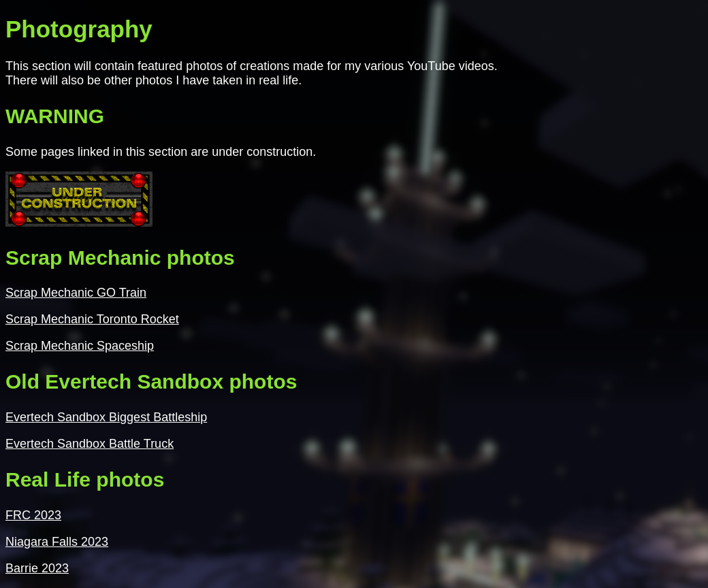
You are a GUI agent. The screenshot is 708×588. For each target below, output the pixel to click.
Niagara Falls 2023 (57, 542)
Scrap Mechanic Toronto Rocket (92, 319)
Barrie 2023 (37, 568)
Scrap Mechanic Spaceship (80, 346)
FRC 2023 (33, 515)
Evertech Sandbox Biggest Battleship (106, 417)
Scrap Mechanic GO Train (76, 293)
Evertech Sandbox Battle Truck (90, 444)
